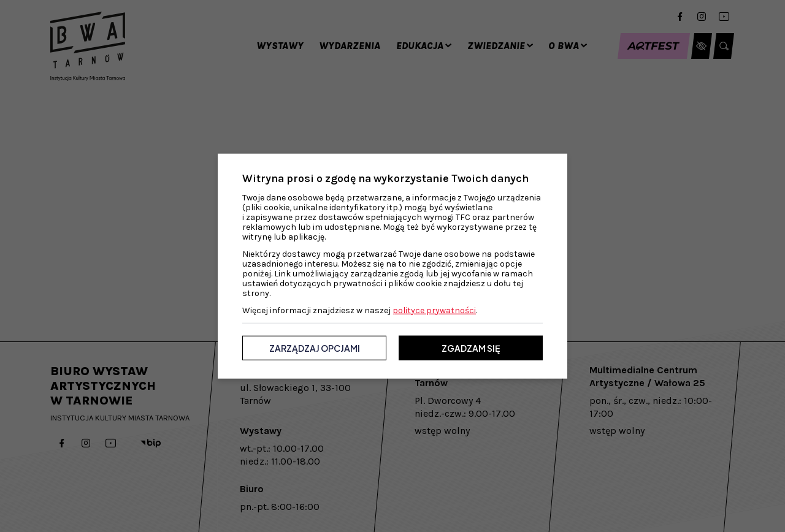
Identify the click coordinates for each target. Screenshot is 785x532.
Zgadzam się (471, 348)
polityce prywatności (434, 310)
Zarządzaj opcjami (315, 348)
